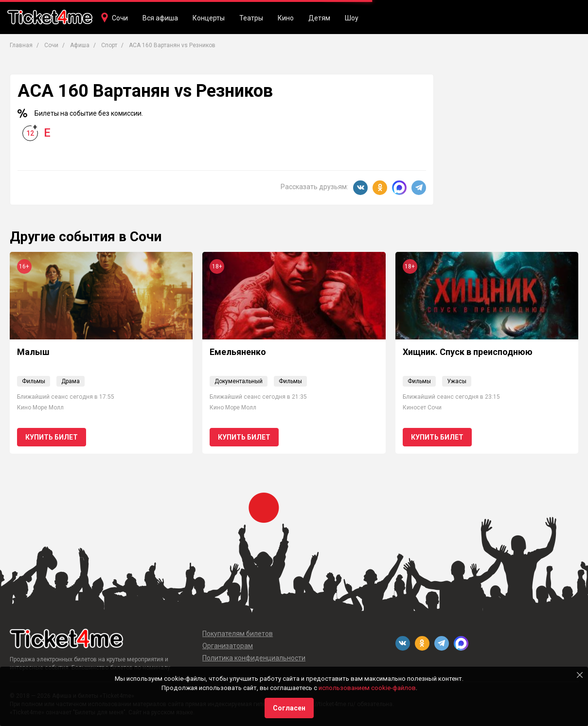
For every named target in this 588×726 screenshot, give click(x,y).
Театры (251, 18)
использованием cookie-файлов (367, 688)
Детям (319, 18)
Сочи (120, 18)
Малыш (33, 352)
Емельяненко (238, 352)
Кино (286, 18)
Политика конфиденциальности (254, 658)
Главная (21, 45)
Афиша (80, 45)
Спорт (109, 45)
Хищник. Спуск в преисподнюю (468, 352)
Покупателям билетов (238, 634)
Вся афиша (160, 18)
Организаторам (228, 646)
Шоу (352, 18)
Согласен (289, 708)
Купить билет (52, 437)
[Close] (580, 675)
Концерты (209, 18)
